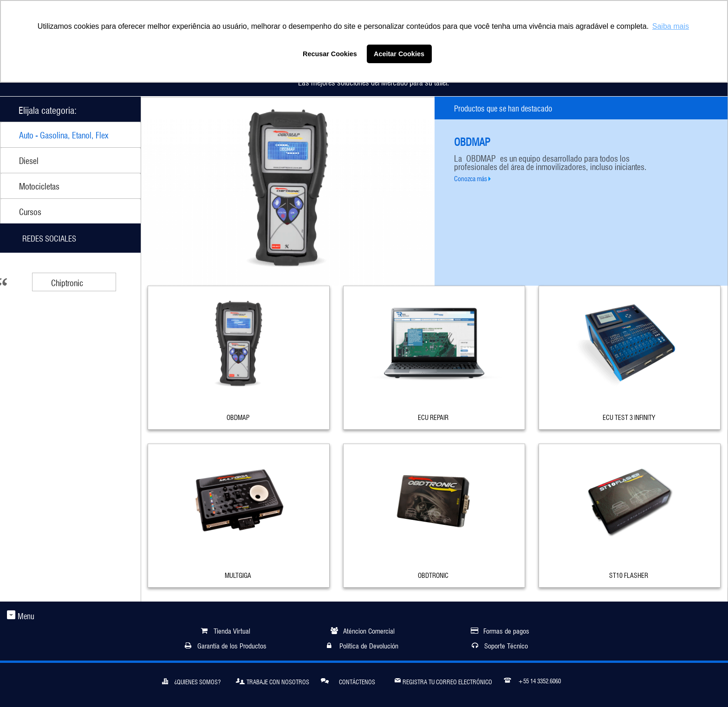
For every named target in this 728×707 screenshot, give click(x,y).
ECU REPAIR (433, 417)
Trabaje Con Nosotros (273, 681)
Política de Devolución (369, 645)
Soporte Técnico (506, 645)
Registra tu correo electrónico (443, 680)
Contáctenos (348, 680)
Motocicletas (39, 185)
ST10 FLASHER (629, 575)
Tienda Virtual (232, 630)
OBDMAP (238, 417)
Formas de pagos (506, 630)
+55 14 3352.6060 (532, 679)
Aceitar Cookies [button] (399, 54)
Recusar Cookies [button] (330, 54)
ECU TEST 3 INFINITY (629, 417)
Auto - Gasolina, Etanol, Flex (64, 134)
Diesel (29, 160)
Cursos (30, 211)
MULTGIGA (238, 575)
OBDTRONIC (433, 575)
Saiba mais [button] (671, 26)
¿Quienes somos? (191, 681)
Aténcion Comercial (369, 630)
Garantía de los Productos (232, 645)
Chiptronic (67, 282)
